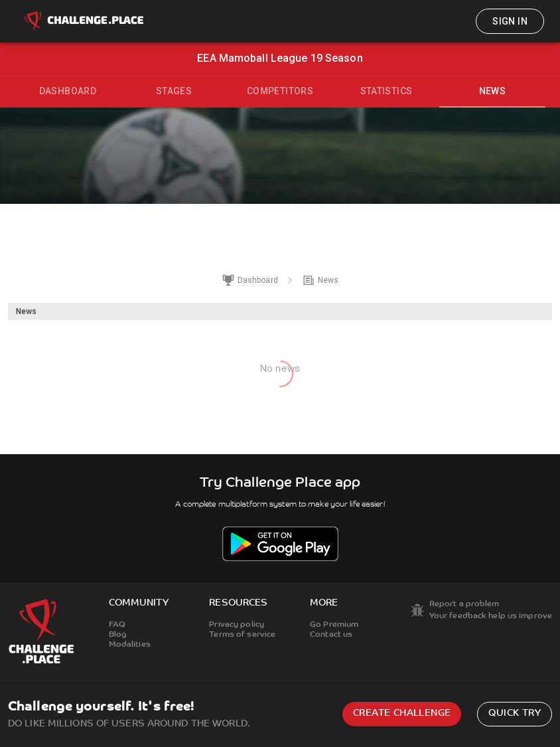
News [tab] (493, 91)
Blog (118, 635)
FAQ (117, 625)
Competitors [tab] (280, 91)
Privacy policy (237, 625)
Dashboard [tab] (68, 91)
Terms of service (242, 635)
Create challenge (402, 713)
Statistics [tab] (386, 91)
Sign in (510, 21)
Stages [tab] (174, 91)
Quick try (515, 713)
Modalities (130, 645)
